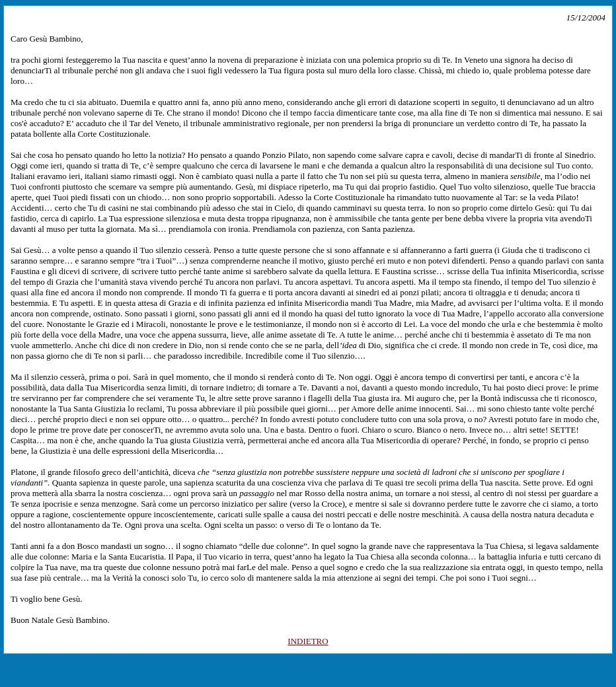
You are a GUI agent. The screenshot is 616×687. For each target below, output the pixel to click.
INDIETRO (308, 641)
